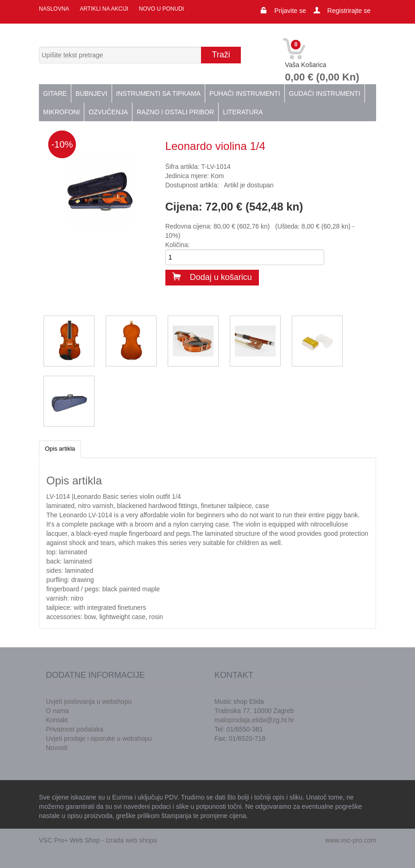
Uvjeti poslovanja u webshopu (89, 701)
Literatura (243, 112)
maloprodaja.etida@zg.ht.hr (254, 720)
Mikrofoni (61, 112)
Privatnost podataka (75, 729)
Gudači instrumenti (325, 93)
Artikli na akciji (104, 9)
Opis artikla (60, 449)
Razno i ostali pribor (175, 112)
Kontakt (57, 720)
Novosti (57, 748)
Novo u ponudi (161, 9)
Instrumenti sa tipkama (159, 93)
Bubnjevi (91, 93)
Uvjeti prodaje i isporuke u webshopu (99, 738)
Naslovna (54, 9)
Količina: (178, 245)
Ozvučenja (108, 112)
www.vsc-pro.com (351, 840)
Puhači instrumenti (245, 93)
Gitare (55, 93)
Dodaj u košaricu (212, 277)
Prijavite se (290, 11)
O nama (57, 711)
